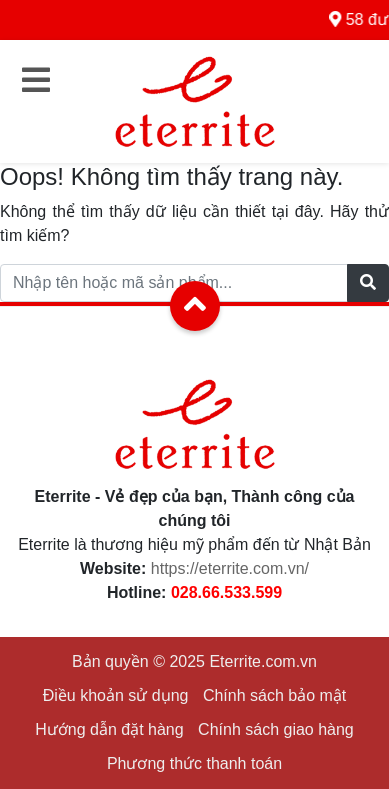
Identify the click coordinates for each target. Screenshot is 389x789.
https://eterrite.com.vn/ (230, 568)
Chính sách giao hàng (276, 729)
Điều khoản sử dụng (116, 695)
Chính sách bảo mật (274, 695)
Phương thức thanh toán (194, 763)
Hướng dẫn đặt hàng (109, 729)
